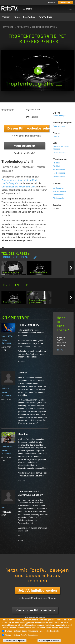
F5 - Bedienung (59, 173)
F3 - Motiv (57, 166)
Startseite (8, 27)
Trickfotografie (58, 198)
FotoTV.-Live (29, 17)
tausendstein (7, 447)
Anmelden (52, 2)
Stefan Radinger (59, 116)
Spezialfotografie (59, 191)
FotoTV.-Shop (46, 17)
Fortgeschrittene (59, 126)
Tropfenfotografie (17, 257)
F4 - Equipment (59, 170)
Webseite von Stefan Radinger (61, 148)
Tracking (8, 631)
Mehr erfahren (24, 146)
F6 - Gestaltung (59, 176)
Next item (71, 268)
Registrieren (65, 2)
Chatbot (8, 635)
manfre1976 (7, 336)
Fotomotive (23, 27)
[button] (38, 71)
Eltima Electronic (59, 152)
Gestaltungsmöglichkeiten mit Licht (19, 187)
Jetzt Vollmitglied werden (37, 591)
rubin (4, 508)
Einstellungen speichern (49, 640)
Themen (6, 17)
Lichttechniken (58, 188)
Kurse (17, 17)
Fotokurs (56, 137)
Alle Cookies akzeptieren (15, 640)
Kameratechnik (59, 195)
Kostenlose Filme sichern (35, 610)
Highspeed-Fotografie (44, 27)
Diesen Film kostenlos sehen (28, 128)
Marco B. (6, 389)
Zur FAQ (60, 350)
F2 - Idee (56, 163)
